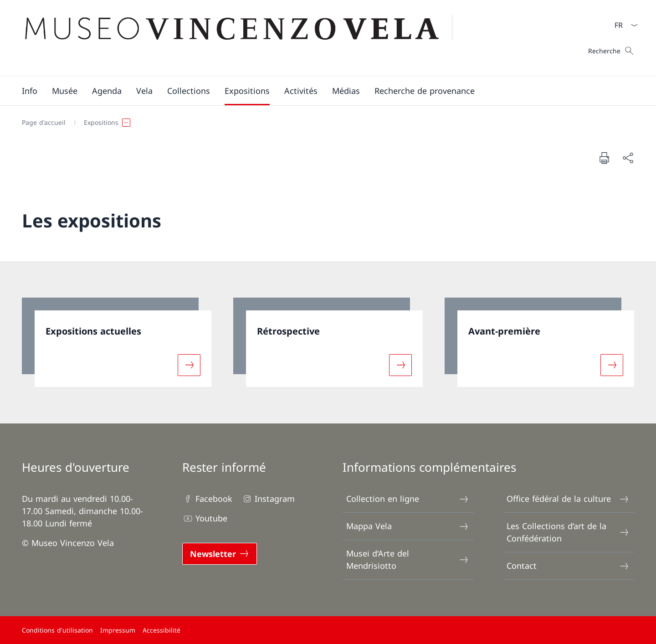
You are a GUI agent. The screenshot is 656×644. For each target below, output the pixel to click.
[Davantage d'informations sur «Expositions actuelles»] (189, 365)
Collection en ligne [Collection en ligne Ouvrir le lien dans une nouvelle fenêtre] (408, 499)
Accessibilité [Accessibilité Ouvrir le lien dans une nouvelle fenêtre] (161, 630)
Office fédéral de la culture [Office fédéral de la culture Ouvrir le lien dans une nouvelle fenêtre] (568, 499)
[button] (30, 91)
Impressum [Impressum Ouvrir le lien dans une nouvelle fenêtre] (118, 630)
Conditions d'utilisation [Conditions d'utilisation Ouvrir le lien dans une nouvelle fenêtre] (57, 630)
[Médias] (346, 91)
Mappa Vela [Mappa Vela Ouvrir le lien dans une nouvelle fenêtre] (408, 526)
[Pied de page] (328, 630)
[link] (117, 342)
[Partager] (628, 158)
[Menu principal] (321, 91)
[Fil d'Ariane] (324, 123)
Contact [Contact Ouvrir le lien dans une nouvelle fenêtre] (568, 566)
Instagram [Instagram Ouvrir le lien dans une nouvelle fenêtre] (268, 499)
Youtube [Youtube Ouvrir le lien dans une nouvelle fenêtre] (205, 518)
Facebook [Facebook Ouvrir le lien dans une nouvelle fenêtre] (207, 499)
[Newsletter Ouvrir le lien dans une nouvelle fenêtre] (220, 554)
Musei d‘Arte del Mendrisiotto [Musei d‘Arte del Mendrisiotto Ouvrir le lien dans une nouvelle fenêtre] (408, 559)
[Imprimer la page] (604, 158)
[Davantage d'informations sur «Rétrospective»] (400, 365)
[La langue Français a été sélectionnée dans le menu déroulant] (623, 25)
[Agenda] (107, 91)
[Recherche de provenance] (425, 91)
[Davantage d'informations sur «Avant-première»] (612, 365)
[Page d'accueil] (44, 123)
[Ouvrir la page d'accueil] (243, 38)
